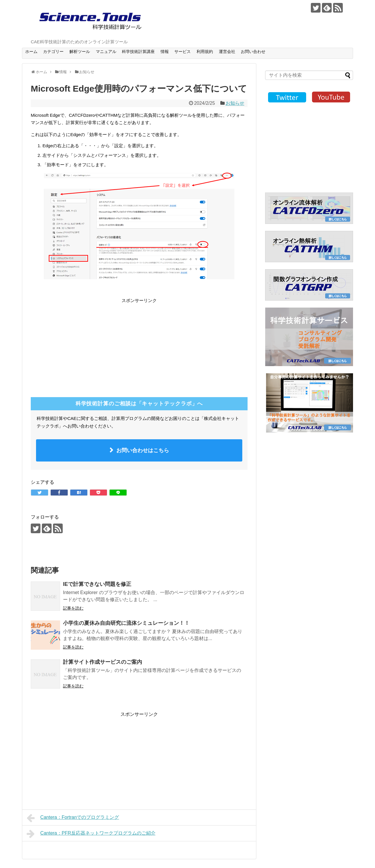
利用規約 (205, 52)
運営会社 (227, 52)
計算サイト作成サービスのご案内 (103, 662)
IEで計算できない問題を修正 (97, 584)
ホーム (31, 52)
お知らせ (235, 103)
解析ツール (80, 52)
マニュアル (106, 52)
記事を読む (73, 608)
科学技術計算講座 (138, 52)
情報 (165, 52)
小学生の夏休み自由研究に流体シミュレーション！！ (126, 623)
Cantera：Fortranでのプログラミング (73, 818)
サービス (183, 52)
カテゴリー (53, 52)
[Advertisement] (80, 345)
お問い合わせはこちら (143, 450)
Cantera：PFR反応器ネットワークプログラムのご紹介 (91, 834)
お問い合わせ (253, 52)
